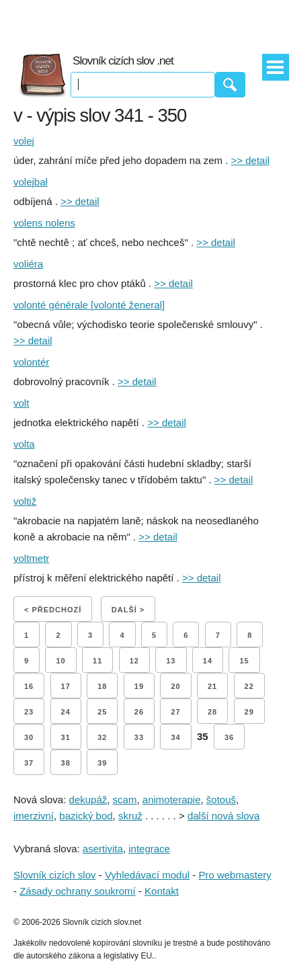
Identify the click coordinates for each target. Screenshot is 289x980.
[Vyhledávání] (143, 85)
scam (125, 800)
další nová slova (224, 816)
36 (229, 737)
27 (175, 712)
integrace (149, 849)
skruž (130, 816)
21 (212, 686)
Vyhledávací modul (147, 875)
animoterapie (172, 800)
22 (249, 686)
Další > (128, 610)
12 (134, 661)
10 (60, 661)
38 (66, 763)
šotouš (221, 800)
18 (102, 686)
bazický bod (86, 816)
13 (171, 661)
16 (29, 686)
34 (175, 737)
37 (29, 763)
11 (97, 661)
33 (139, 737)
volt (21, 403)
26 (139, 712)
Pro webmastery (235, 875)
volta (24, 444)
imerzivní (34, 816)
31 (66, 737)
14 (208, 661)
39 (102, 763)
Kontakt (162, 891)
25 (102, 712)
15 (244, 661)
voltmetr (31, 558)
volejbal (31, 182)
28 (212, 712)
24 (66, 712)
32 (102, 737)
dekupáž (88, 800)
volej (24, 141)
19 (139, 686)
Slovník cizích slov (55, 875)
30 (29, 737)
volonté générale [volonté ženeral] (89, 305)
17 (66, 686)
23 (29, 712)
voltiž (25, 501)
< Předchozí (53, 610)
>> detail (251, 160)
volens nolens (44, 223)
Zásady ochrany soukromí (78, 891)
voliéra (28, 264)
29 (249, 712)
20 (175, 686)
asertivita (103, 849)
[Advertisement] (144, 20)
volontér (31, 362)
